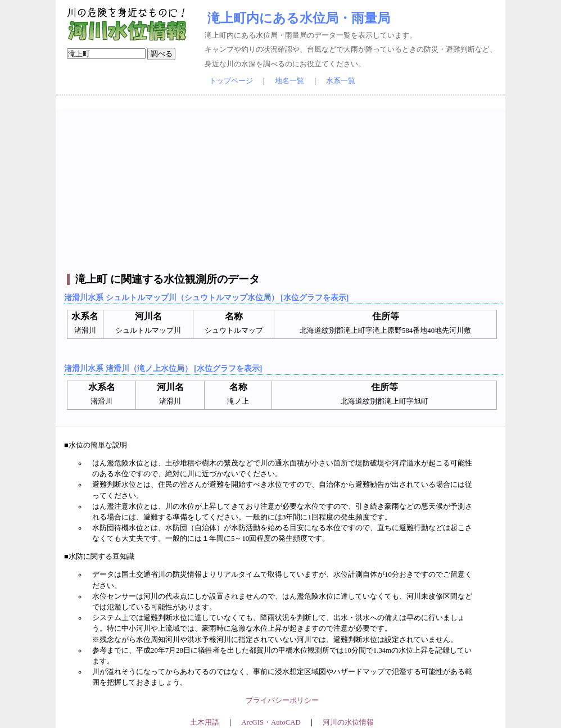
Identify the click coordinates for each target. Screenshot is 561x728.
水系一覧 (341, 81)
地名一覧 (289, 81)
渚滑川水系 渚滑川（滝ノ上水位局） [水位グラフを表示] (163, 368)
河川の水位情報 (348, 722)
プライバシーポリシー (282, 700)
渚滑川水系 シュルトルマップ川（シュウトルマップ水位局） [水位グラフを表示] (206, 297)
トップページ (231, 81)
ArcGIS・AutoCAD (271, 722)
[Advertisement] (282, 188)
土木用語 (205, 722)
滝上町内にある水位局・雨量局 (299, 18)
